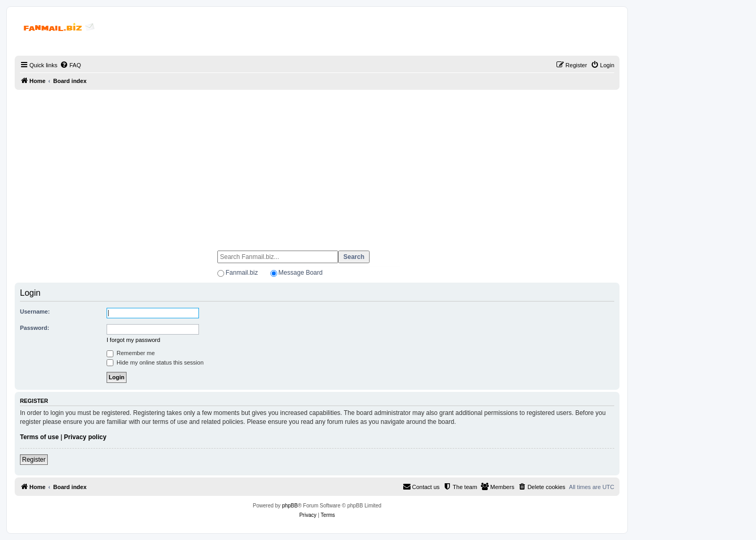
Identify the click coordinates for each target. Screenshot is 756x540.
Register (34, 460)
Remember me (131, 353)
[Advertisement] (317, 165)
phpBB (290, 506)
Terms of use (39, 437)
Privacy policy (85, 437)
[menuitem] (70, 65)
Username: (35, 311)
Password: (35, 328)
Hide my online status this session (155, 362)
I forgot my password (133, 340)
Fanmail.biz (242, 273)
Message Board (300, 273)
